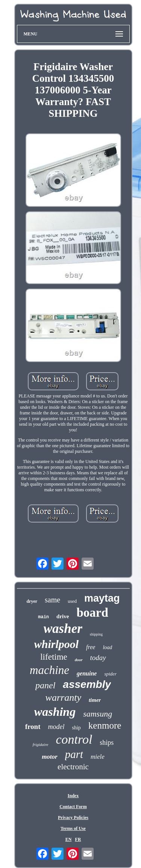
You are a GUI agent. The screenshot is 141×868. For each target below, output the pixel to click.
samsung (98, 714)
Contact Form (73, 807)
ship (77, 728)
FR (78, 839)
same (52, 600)
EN (69, 839)
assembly (87, 684)
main (43, 617)
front (33, 727)
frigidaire (41, 744)
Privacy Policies (73, 818)
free (91, 647)
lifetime (54, 657)
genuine (87, 673)
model (56, 727)
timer (95, 700)
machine (49, 670)
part (74, 754)
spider (110, 674)
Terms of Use (73, 828)
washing (55, 712)
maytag (102, 598)
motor (50, 757)
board (92, 613)
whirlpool (56, 644)
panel (45, 685)
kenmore (105, 725)
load (107, 647)
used (72, 601)
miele (98, 757)
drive (63, 616)
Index (73, 796)
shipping (96, 634)
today (98, 658)
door (79, 660)
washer (63, 629)
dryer (32, 601)
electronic (73, 767)
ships (107, 743)
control (74, 739)
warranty (63, 698)
